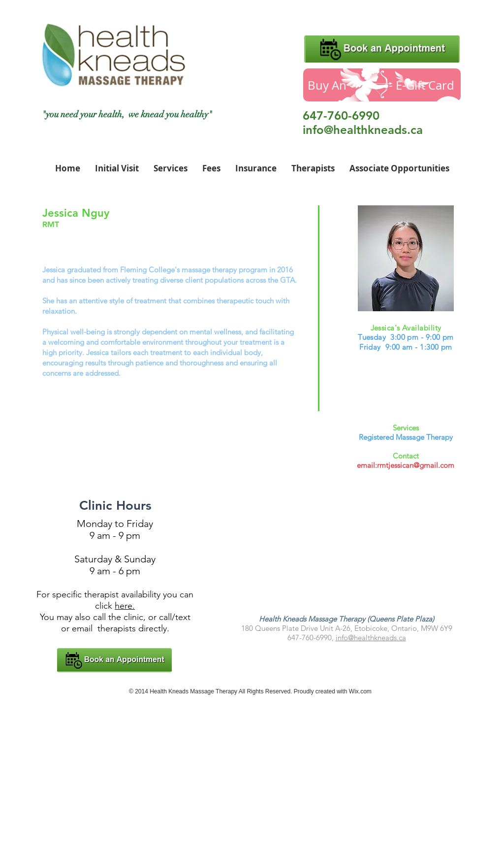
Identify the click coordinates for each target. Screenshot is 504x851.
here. (125, 606)
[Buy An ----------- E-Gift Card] (382, 85)
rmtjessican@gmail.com (416, 465)
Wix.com (360, 691)
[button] (313, 168)
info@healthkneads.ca (363, 130)
